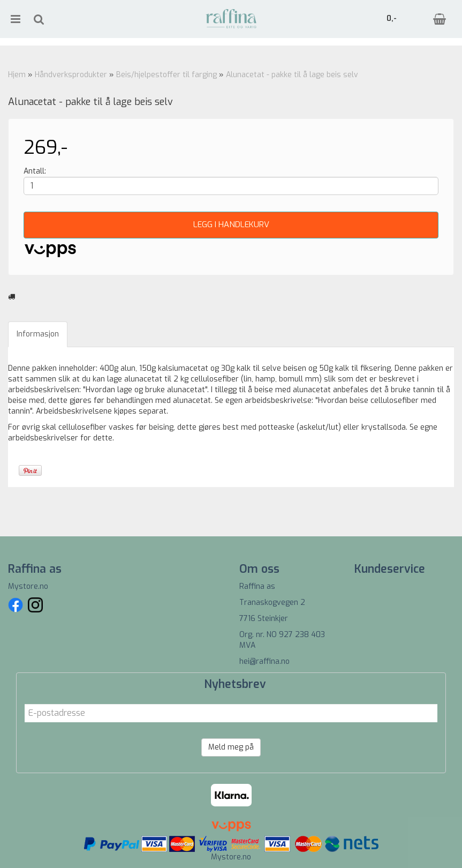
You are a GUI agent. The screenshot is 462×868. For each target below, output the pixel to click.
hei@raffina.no (264, 661)
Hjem (17, 75)
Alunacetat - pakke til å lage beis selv (292, 75)
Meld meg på (231, 747)
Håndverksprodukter (71, 75)
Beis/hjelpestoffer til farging (166, 75)
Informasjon (38, 334)
